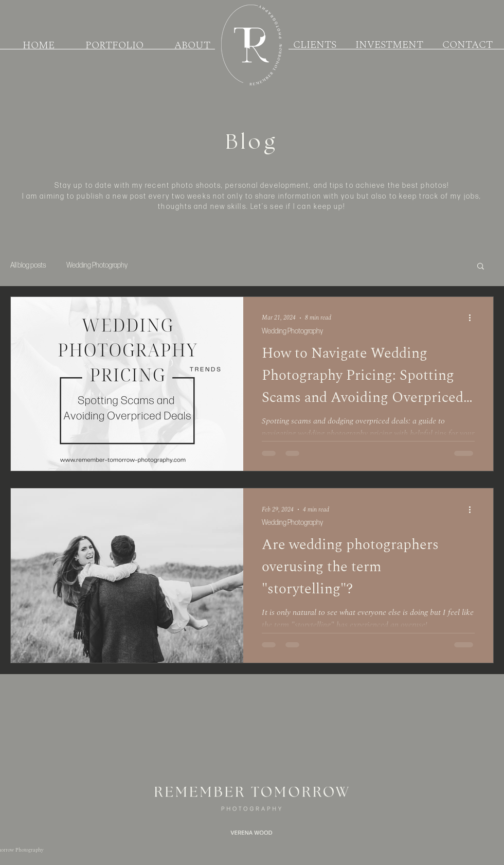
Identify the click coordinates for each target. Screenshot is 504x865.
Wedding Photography (97, 265)
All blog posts (28, 265)
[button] (481, 267)
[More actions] (473, 318)
